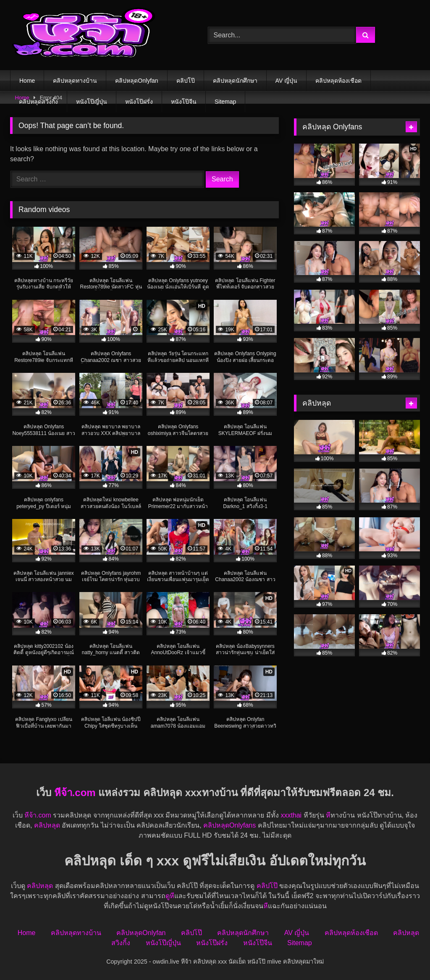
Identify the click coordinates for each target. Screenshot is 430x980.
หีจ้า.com (75, 793)
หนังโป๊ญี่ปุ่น (92, 102)
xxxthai (291, 815)
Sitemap (225, 102)
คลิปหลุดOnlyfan (136, 81)
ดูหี (170, 896)
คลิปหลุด (47, 825)
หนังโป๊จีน (184, 102)
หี (328, 815)
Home (27, 81)
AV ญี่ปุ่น (287, 81)
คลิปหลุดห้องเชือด (338, 81)
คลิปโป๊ (186, 81)
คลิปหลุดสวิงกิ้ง (38, 102)
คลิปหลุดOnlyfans (229, 825)
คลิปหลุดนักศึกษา (235, 81)
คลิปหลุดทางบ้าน (75, 81)
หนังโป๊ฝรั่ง (139, 102)
